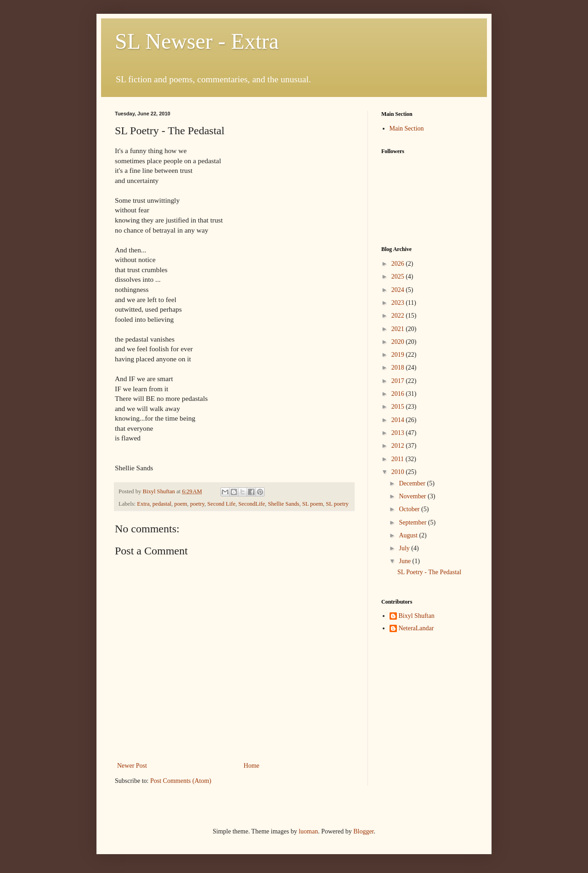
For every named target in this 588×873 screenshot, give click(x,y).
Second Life (221, 504)
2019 (399, 355)
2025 (399, 277)
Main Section (407, 128)
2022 (399, 316)
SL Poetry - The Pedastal (429, 572)
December (413, 483)
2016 (399, 394)
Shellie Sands (283, 504)
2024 (399, 290)
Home (251, 766)
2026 (399, 264)
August (409, 535)
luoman (308, 831)
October (410, 509)
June (405, 561)
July (405, 548)
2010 (399, 472)
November (413, 496)
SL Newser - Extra (197, 41)
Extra (143, 504)
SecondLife (252, 504)
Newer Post (132, 766)
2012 (399, 446)
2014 (399, 420)
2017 (399, 381)
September (413, 522)
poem (181, 504)
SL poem (313, 504)
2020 (399, 342)
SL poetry (337, 504)
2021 (399, 329)
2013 (399, 433)
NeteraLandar (416, 628)
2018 (399, 368)
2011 (399, 459)
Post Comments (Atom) (181, 781)
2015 (399, 407)
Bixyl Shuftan (417, 616)
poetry (197, 504)
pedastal (162, 504)
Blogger (363, 831)
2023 (399, 303)
